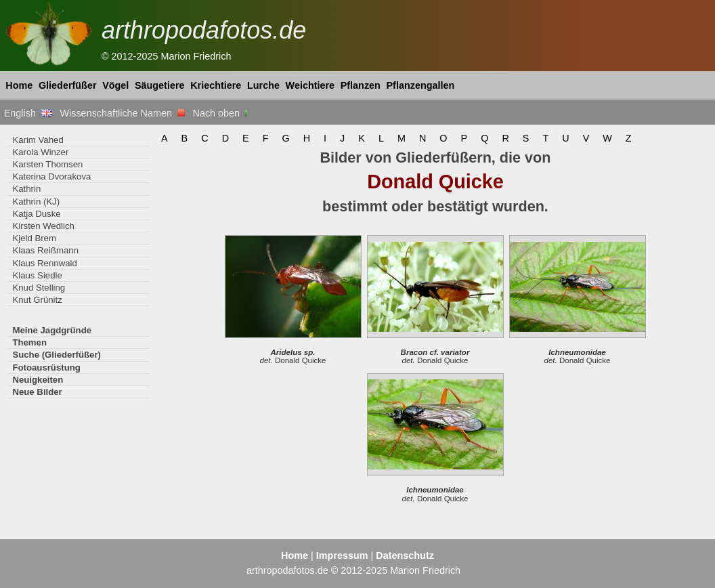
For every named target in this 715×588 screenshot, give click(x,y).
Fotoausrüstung (46, 367)
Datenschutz (405, 555)
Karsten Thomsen (47, 164)
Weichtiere (310, 85)
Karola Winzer (40, 152)
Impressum (342, 555)
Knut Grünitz (37, 300)
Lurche (263, 85)
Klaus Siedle (37, 275)
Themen (29, 342)
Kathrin (26, 189)
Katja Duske (36, 214)
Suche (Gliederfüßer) (57, 355)
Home (19, 85)
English (28, 113)
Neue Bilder (37, 392)
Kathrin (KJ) (36, 202)
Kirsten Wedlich (43, 226)
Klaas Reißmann (45, 250)
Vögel (115, 85)
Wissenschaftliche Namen (122, 113)
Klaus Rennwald (44, 263)
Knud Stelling (39, 288)
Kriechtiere (216, 85)
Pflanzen (361, 85)
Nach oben (222, 113)
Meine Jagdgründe (52, 330)
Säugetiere (160, 85)
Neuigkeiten (38, 380)
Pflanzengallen (421, 85)
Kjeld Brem (34, 238)
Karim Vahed (38, 140)
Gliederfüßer (68, 85)
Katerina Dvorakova (51, 176)
